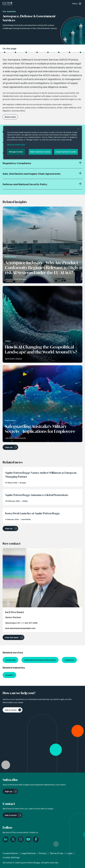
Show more (10, 117)
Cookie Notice (10, 853)
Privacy (43, 853)
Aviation (9, 675)
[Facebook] (36, 839)
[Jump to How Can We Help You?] (80, 52)
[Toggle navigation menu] (77, 4)
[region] (43, 142)
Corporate (10, 660)
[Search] (69, 4)
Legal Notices (28, 853)
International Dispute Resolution (40, 660)
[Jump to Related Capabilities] (70, 52)
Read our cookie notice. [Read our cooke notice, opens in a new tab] (16, 144)
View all (9, 447)
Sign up (9, 791)
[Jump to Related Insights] (26, 52)
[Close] (78, 129)
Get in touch (11, 710)
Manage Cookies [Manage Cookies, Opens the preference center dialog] (16, 152)
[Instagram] (21, 839)
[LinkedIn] (6, 839)
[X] (13, 839)
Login (69, 853)
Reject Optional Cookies (40, 152)
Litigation (69, 660)
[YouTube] (28, 839)
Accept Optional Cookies (66, 152)
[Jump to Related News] (37, 52)
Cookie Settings (11, 857)
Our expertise (9, 11)
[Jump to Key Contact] (59, 52)
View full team (12, 637)
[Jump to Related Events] (48, 52)
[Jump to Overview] (5, 52)
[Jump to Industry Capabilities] (15, 52)
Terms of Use (57, 853)
